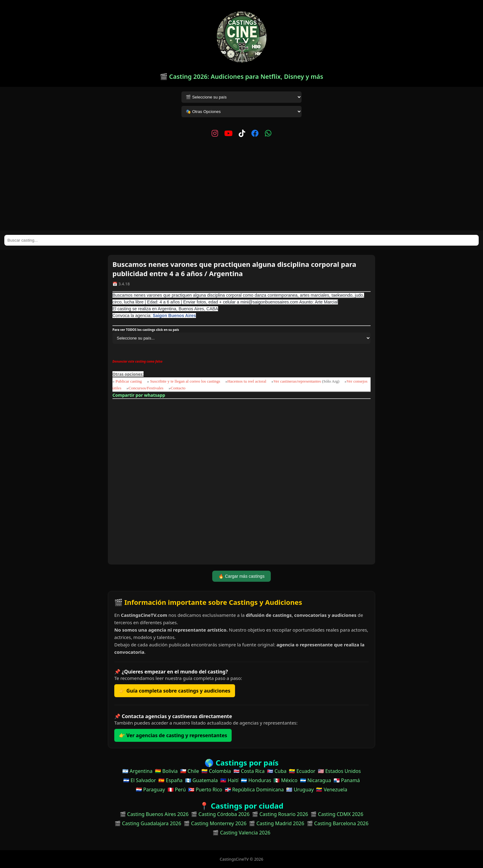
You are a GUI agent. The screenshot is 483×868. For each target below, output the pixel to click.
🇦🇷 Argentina (137, 771)
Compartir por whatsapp (139, 395)
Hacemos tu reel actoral (247, 381)
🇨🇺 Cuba (277, 771)
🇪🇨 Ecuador (302, 771)
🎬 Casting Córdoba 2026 (220, 814)
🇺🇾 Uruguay (300, 790)
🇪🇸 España (170, 780)
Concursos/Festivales (146, 388)
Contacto (178, 388)
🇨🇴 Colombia (216, 771)
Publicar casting (129, 381)
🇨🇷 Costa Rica (249, 771)
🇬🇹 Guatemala (202, 780)
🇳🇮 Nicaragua (316, 780)
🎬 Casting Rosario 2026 (280, 814)
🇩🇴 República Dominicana (254, 790)
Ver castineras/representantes (297, 381)
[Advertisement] (241, 184)
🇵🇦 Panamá (347, 780)
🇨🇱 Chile (190, 771)
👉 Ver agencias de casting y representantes (173, 735)
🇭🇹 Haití (229, 780)
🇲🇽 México (285, 780)
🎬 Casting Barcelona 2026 (338, 823)
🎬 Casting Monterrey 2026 (215, 823)
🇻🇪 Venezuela (332, 790)
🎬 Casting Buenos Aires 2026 (154, 814)
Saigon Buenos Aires (174, 315)
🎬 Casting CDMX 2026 (337, 814)
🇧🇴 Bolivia (166, 771)
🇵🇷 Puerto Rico (205, 790)
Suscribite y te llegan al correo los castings (185, 381)
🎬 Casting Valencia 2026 (241, 833)
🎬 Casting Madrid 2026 (276, 823)
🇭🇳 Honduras (256, 780)
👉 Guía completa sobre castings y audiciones (175, 691)
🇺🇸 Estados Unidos (339, 771)
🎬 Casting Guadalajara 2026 (148, 823)
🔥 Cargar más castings (241, 576)
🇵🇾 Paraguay (150, 790)
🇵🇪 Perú (177, 790)
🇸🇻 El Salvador (140, 780)
